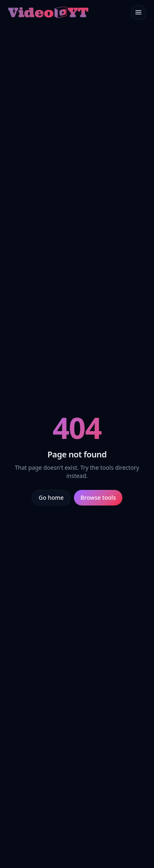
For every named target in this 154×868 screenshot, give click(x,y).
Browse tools (98, 497)
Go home (51, 497)
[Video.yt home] (48, 12)
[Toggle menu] (138, 12)
